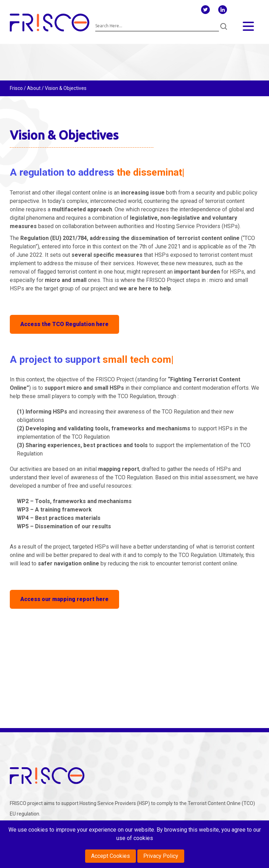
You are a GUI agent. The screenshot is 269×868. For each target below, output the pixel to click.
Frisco (16, 88)
